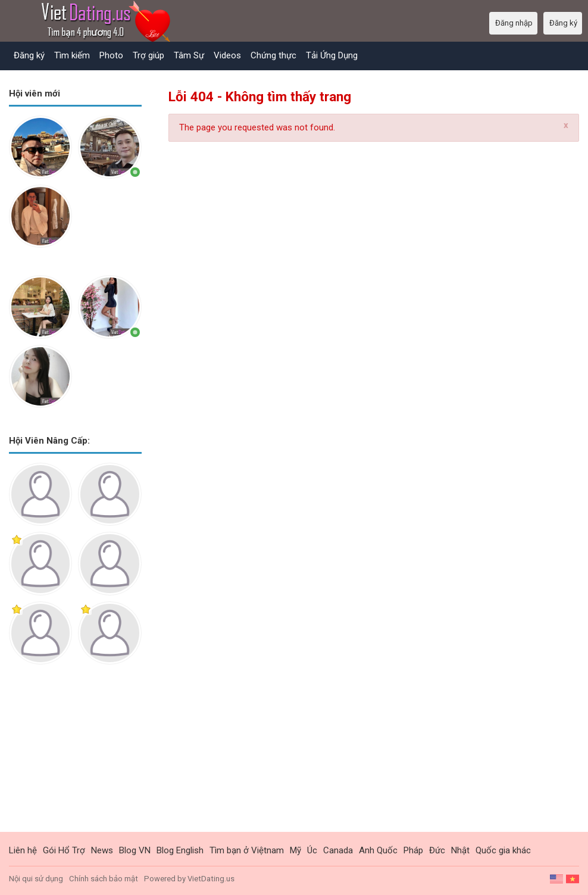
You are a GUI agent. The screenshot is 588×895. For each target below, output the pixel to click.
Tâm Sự (189, 55)
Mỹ (295, 850)
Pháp (413, 850)
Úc (312, 850)
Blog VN (135, 850)
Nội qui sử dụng (36, 879)
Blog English (180, 850)
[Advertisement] (75, 757)
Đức (437, 850)
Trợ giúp (148, 55)
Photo (111, 55)
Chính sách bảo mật (104, 879)
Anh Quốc (378, 850)
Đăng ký (29, 55)
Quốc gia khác (503, 850)
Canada (338, 850)
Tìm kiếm (72, 55)
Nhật (460, 850)
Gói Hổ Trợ (64, 850)
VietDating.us (211, 879)
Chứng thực (273, 55)
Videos (227, 55)
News (102, 850)
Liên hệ (23, 850)
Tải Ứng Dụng (332, 55)
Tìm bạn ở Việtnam (247, 850)
